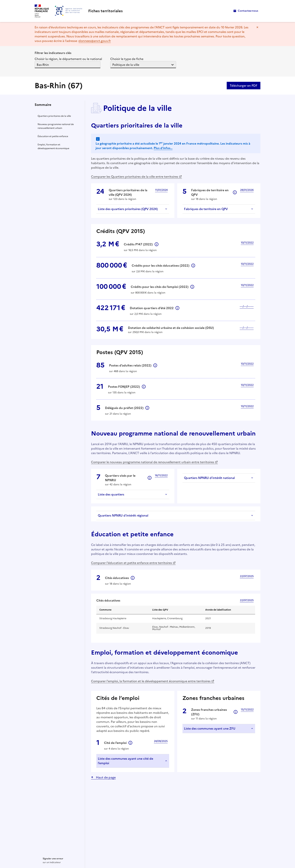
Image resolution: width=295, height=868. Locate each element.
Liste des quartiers (111, 494)
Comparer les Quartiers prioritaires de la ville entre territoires (135, 177)
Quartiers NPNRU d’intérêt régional (123, 515)
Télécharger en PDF (244, 86)
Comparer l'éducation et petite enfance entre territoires (132, 563)
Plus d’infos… (163, 148)
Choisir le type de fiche (127, 59)
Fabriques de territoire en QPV (206, 209)
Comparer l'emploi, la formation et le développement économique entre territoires (151, 681)
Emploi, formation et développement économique (53, 146)
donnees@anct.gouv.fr (95, 41)
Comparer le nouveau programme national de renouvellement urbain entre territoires (153, 462)
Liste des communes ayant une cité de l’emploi (125, 761)
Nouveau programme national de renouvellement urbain (56, 126)
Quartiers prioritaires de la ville (54, 116)
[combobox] (37, 65)
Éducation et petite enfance (53, 136)
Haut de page (105, 777)
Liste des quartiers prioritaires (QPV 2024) (128, 209)
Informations (235, 192)
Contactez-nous (248, 11)
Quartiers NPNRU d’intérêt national (209, 478)
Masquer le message (257, 27)
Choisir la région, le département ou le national (68, 59)
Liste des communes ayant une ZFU (210, 728)
